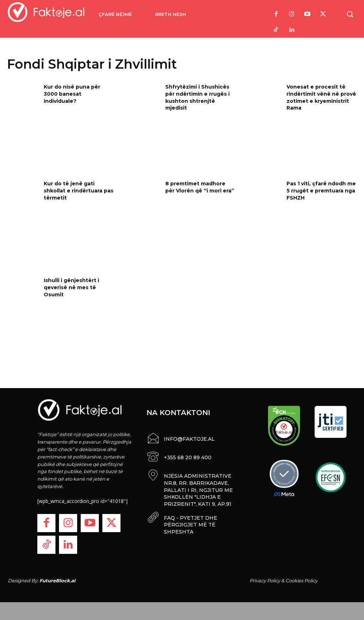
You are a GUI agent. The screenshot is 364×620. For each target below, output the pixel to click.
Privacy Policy (265, 581)
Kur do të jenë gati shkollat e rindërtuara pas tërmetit (79, 190)
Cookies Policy (301, 581)
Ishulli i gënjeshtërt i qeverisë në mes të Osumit (71, 287)
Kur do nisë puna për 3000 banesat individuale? (72, 94)
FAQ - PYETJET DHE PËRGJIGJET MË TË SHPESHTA (191, 522)
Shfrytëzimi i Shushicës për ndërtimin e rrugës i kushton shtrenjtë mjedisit (197, 97)
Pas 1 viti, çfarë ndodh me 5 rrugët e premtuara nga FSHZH (321, 190)
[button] (350, 14)
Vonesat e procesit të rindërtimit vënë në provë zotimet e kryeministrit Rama (321, 97)
